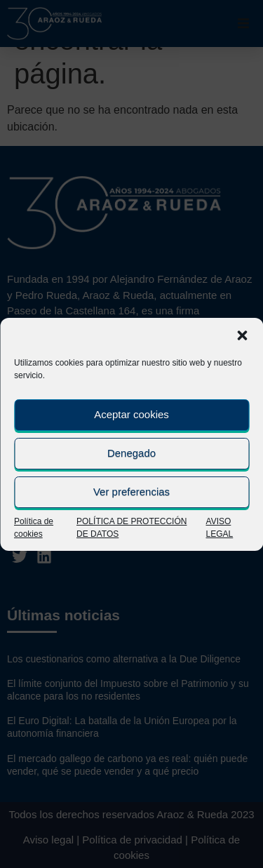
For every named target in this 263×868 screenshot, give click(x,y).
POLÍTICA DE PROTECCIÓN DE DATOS (131, 528)
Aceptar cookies (131, 414)
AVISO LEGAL (220, 528)
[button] (242, 335)
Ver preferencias (131, 492)
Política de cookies (34, 528)
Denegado (131, 453)
